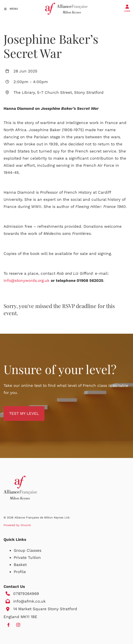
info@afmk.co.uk (29, 601)
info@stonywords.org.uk (27, 281)
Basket (20, 565)
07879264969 (26, 594)
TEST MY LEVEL (18, 410)
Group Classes (28, 550)
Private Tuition (27, 558)
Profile (20, 572)
